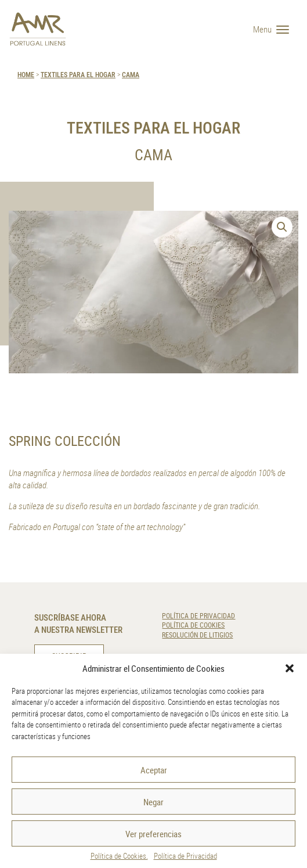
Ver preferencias (153, 834)
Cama (131, 74)
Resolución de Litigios (197, 635)
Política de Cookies (193, 625)
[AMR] (38, 29)
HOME (26, 74)
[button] (290, 668)
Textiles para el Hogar (78, 74)
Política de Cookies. (119, 856)
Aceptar (154, 770)
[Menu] (275, 29)
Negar (153, 802)
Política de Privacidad (185, 856)
